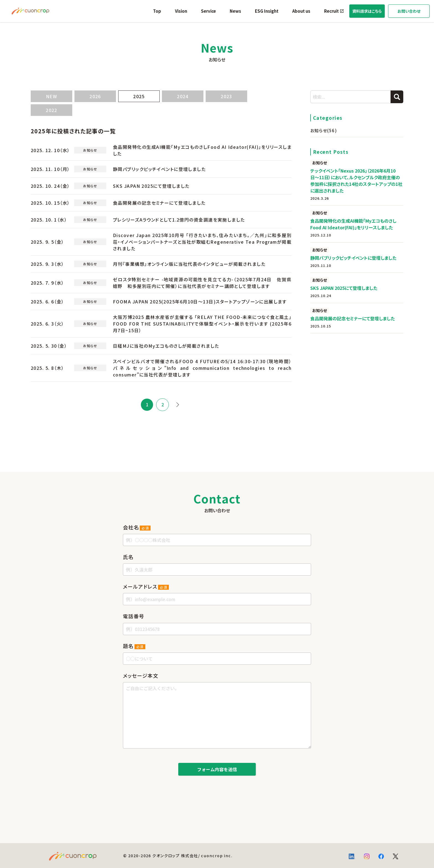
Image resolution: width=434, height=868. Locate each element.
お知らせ (324, 130)
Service (208, 11)
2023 (226, 96)
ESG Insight (267, 11)
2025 (139, 96)
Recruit (331, 11)
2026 (95, 96)
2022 (51, 110)
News (235, 11)
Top (157, 11)
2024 (183, 96)
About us (301, 11)
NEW (51, 96)
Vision (181, 11)
